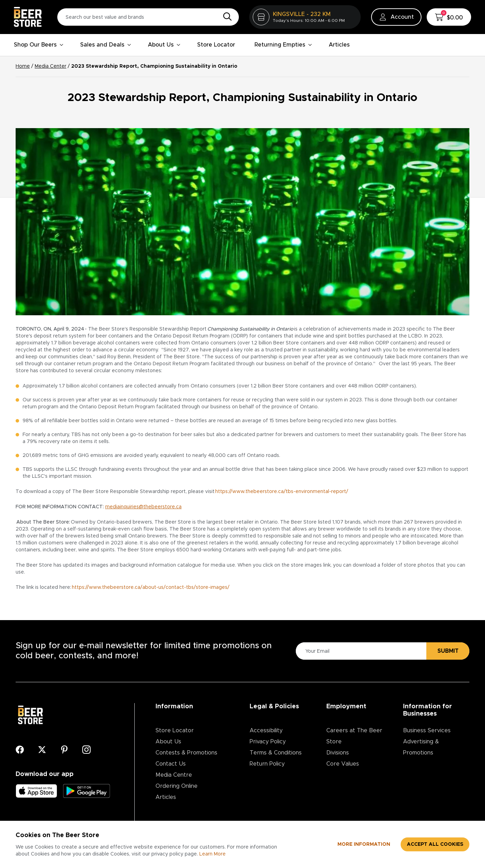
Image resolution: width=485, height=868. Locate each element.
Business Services (427, 731)
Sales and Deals (106, 45)
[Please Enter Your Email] (360, 651)
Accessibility (266, 731)
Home (23, 66)
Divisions (338, 753)
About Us (164, 45)
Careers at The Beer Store (354, 736)
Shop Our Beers (39, 45)
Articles (339, 45)
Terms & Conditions (276, 753)
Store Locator (216, 45)
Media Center (51, 66)
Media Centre (174, 775)
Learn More (212, 854)
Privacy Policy (268, 742)
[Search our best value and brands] (148, 17)
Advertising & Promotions (421, 747)
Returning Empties (283, 45)
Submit (448, 651)
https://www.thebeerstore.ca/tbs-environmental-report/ (282, 492)
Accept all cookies (435, 844)
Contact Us (171, 764)
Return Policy (267, 764)
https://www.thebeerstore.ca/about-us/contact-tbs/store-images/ (151, 587)
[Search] (226, 17)
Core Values (343, 764)
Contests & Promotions (186, 753)
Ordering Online (177, 786)
